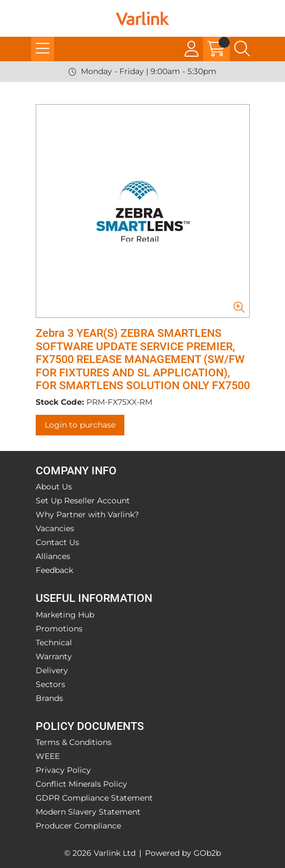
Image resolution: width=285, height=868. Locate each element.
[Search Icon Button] (242, 49)
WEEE (48, 756)
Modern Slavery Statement (88, 812)
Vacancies (55, 528)
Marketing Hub (65, 615)
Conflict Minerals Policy (81, 784)
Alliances (53, 556)
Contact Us (57, 542)
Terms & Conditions (74, 742)
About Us (54, 487)
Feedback (54, 570)
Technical (54, 643)
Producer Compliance (78, 826)
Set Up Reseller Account (83, 501)
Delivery (52, 670)
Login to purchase (80, 425)
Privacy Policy (63, 770)
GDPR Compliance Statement (94, 798)
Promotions (59, 629)
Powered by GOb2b (183, 853)
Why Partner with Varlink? (87, 514)
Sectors (50, 684)
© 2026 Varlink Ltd (100, 853)
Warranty (54, 656)
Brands (49, 698)
